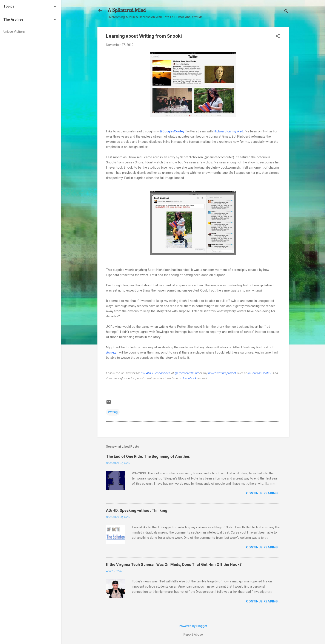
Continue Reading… (263, 493)
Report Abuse (193, 635)
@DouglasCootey (172, 131)
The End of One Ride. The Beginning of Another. (148, 456)
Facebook (190, 378)
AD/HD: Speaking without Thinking (137, 510)
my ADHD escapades (156, 373)
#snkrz (111, 352)
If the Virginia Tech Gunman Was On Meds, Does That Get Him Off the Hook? (174, 564)
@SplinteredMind (187, 373)
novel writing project (222, 373)
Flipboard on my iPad (228, 131)
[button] (278, 36)
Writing (113, 412)
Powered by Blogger (193, 626)
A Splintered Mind (127, 10)
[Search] (286, 12)
